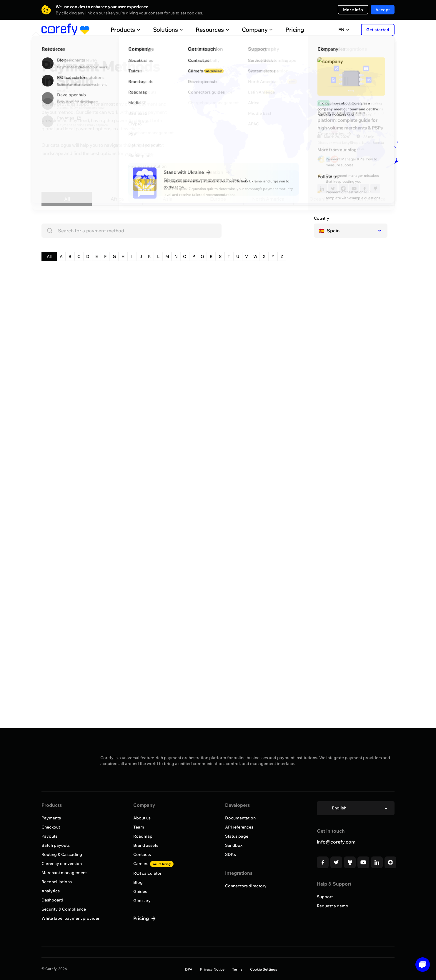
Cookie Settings (264, 969)
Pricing (282, 30)
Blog (138, 882)
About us (142, 818)
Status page (237, 836)
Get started (378, 30)
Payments (51, 818)
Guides (140, 891)
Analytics (51, 891)
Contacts (142, 854)
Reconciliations (57, 882)
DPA (189, 969)
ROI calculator (147, 873)
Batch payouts (56, 845)
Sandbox (234, 845)
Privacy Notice (212, 969)
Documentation (240, 818)
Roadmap (143, 836)
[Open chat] (421, 965)
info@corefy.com (336, 842)
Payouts (49, 836)
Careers (153, 864)
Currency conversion (62, 864)
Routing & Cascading (62, 854)
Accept (383, 10)
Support (325, 897)
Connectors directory (246, 886)
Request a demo (333, 906)
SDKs (231, 854)
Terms (237, 969)
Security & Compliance (64, 909)
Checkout (51, 827)
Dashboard (52, 900)
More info (353, 10)
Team (139, 827)
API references (239, 827)
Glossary (142, 901)
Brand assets (146, 845)
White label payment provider (70, 918)
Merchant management (64, 873)
